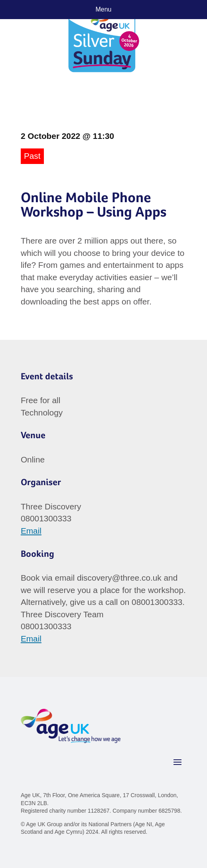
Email (31, 531)
